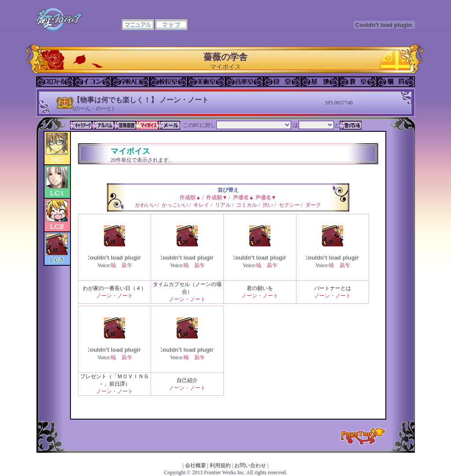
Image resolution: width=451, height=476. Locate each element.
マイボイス (147, 125)
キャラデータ (81, 125)
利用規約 (220, 465)
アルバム (103, 125)
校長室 (169, 82)
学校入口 (131, 82)
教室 (358, 82)
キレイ (201, 205)
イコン (93, 82)
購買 (396, 82)
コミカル (247, 205)
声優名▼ (266, 197)
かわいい (146, 205)
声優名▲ (244, 197)
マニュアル (138, 25)
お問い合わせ (250, 465)
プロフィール (55, 82)
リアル (223, 205)
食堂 (282, 82)
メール (169, 125)
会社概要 (196, 465)
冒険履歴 (125, 125)
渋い (268, 205)
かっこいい (175, 205)
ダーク (313, 205)
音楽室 (244, 82)
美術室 (207, 82)
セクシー (289, 205)
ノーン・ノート (115, 296)
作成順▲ (190, 197)
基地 (320, 82)
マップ (171, 25)
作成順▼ (217, 197)
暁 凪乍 (122, 265)
